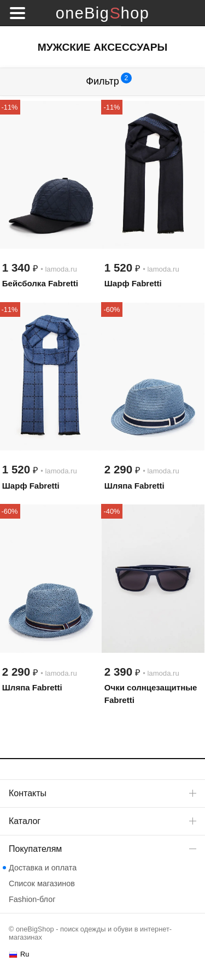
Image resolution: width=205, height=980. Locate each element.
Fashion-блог (32, 899)
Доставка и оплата (43, 868)
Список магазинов (42, 883)
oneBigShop (102, 13)
